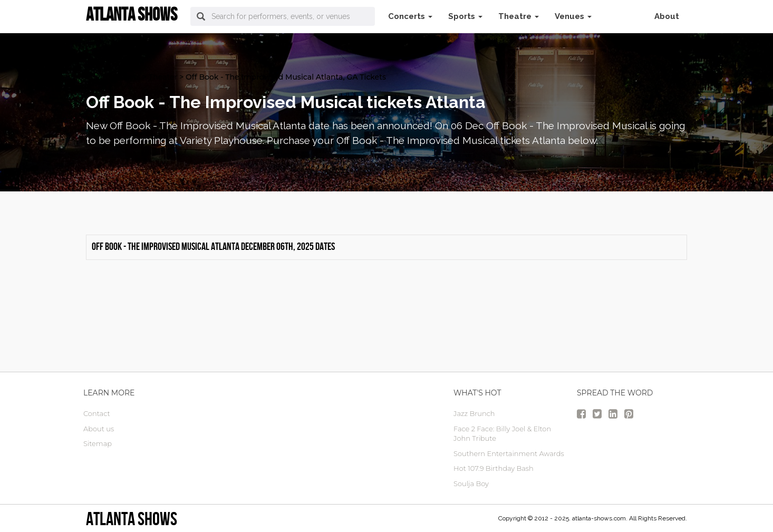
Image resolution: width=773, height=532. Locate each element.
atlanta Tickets (113, 77)
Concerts (410, 16)
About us (99, 429)
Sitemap (98, 443)
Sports (465, 16)
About (667, 16)
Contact (97, 413)
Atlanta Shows (132, 519)
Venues (573, 16)
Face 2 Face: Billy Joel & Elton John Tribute (502, 434)
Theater (163, 77)
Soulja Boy (471, 483)
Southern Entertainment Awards (509, 453)
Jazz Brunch (474, 413)
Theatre (519, 16)
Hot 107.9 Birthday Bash (494, 468)
